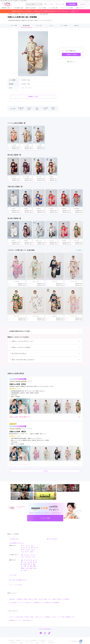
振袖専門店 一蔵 (70, 617)
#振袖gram (48, 617)
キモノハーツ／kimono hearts (16, 617)
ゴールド (28, 550)
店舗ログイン (44, 642)
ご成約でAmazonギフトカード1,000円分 (18, 379)
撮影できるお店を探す (31, 8)
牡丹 (22, 562)
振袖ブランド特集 (33, 599)
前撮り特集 (12, 599)
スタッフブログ (26, 640)
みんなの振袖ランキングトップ (17, 543)
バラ (25, 562)
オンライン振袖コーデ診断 (54, 599)
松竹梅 (25, 564)
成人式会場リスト (14, 642)
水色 (32, 548)
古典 (22, 555)
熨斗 (22, 566)
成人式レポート (29, 603)
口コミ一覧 (12, 580)
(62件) (18, 389)
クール (23, 557)
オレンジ (23, 548)
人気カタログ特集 (42, 599)
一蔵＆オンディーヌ (39, 617)
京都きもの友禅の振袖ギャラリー (33, 14)
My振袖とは (18, 640)
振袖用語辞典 (34, 640)
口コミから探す (42, 8)
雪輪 (31, 566)
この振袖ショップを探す (71, 54)
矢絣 (27, 568)
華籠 (34, 564)
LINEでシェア (71, 62)
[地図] (44, 391)
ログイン (83, 4)
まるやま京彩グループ (28, 620)
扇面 (29, 564)
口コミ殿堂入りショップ (22, 580)
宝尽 (25, 566)
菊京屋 (32, 617)
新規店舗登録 (51, 642)
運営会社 (37, 642)
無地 (22, 560)
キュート (33, 555)
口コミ (51, 26)
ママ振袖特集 (19, 599)
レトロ (33, 557)
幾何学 (31, 568)
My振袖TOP (12, 640)
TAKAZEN (27, 617)
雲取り (35, 566)
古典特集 (25, 599)
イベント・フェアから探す (67, 8)
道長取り (23, 568)
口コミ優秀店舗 (65, 599)
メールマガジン (49, 640)
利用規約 (21, 642)
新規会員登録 (72, 4)
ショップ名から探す (53, 8)
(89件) (18, 436)
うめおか (54, 617)
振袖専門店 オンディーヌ (15, 620)
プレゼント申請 (49, 4)
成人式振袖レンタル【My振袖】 (13, 14)
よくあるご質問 (60, 4)
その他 (31, 552)
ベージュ (28, 546)
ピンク (32, 546)
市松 (35, 568)
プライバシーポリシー (29, 642)
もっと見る (79, 250)
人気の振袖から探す (19, 8)
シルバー (33, 550)
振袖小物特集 (56, 603)
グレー (23, 552)
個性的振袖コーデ (38, 603)
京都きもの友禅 (22, 14)
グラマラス (28, 557)
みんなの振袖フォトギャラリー (17, 603)
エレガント (27, 555)
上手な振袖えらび (48, 603)
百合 (31, 562)
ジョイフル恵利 (61, 617)
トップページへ (87, 1)
